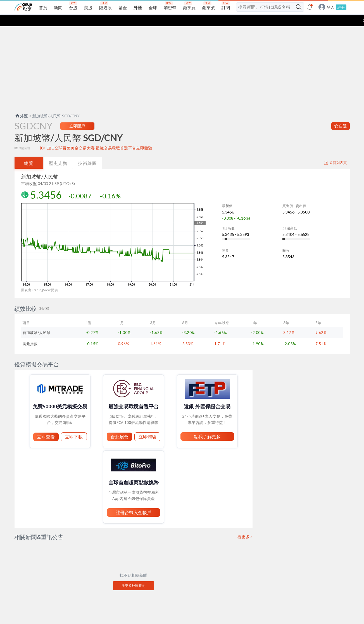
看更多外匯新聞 (134, 575)
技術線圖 (87, 152)
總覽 (29, 152)
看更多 (244, 526)
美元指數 (30, 333)
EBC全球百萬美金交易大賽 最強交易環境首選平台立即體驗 (100, 137)
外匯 (21, 105)
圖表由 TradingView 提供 (40, 279)
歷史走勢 (58, 152)
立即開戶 (77, 115)
